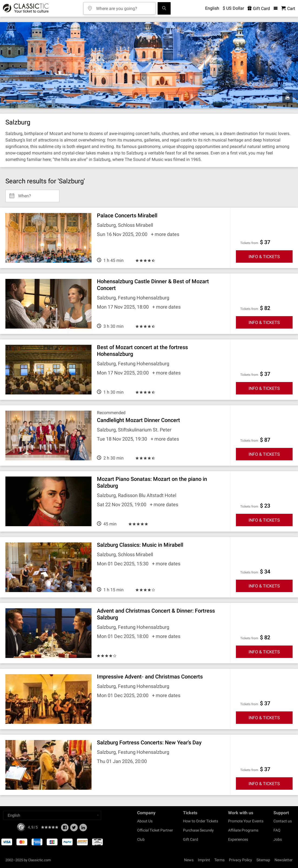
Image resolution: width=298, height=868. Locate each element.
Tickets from (249, 243)
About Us (145, 821)
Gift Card (191, 839)
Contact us (283, 821)
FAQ (277, 830)
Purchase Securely (198, 830)
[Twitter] (74, 829)
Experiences (238, 839)
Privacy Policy (241, 860)
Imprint (204, 860)
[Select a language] (52, 815)
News (189, 860)
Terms (219, 860)
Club (141, 839)
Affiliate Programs (243, 830)
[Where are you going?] (123, 7)
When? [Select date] (25, 194)
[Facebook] (65, 829)
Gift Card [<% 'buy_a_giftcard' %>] (259, 9)
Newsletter (284, 860)
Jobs (278, 839)
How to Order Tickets (201, 821)
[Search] (164, 8)
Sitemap (263, 860)
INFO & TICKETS (264, 257)
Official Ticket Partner (155, 830)
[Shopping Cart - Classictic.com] (288, 9)
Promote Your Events (246, 821)
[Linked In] (83, 829)
